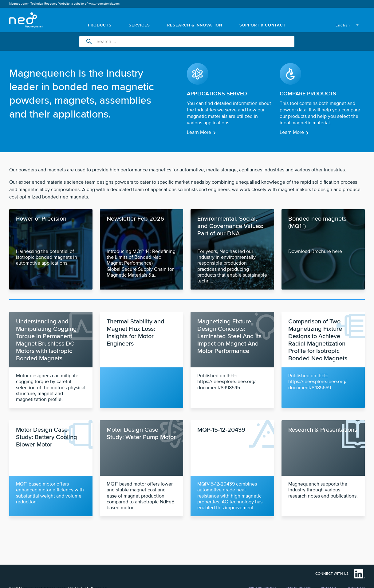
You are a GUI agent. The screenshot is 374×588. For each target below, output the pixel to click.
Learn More (199, 132)
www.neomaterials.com (104, 4)
